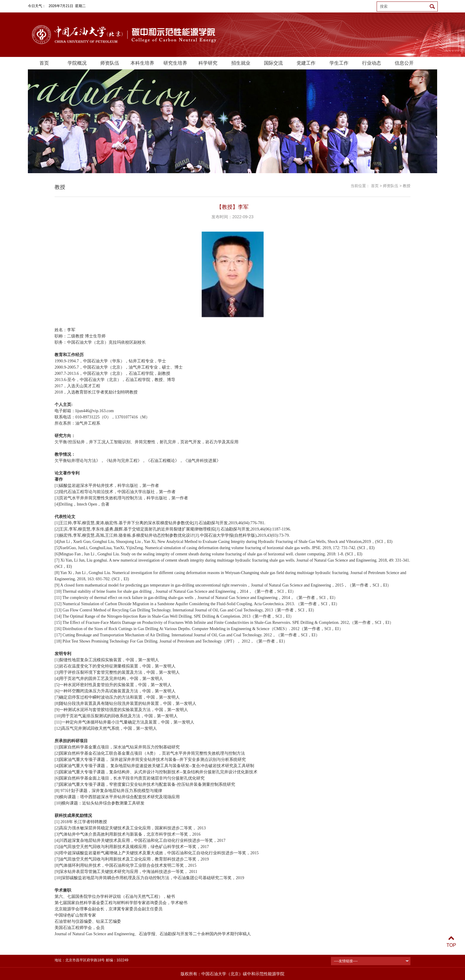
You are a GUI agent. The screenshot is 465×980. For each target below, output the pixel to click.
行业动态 (372, 63)
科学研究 (208, 63)
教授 (407, 186)
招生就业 (241, 63)
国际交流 (273, 63)
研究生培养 (175, 63)
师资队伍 (110, 63)
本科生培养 (142, 63)
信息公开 (404, 63)
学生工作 (339, 63)
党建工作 (306, 63)
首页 (44, 63)
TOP (451, 942)
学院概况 (77, 63)
